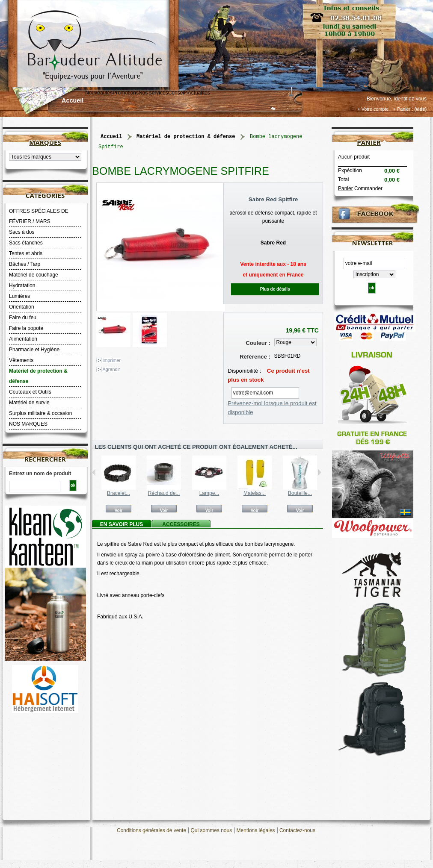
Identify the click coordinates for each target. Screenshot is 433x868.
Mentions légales (256, 830)
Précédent (94, 472)
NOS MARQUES (28, 424)
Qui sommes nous (211, 830)
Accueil (73, 100)
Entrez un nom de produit (40, 474)
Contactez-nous (297, 830)
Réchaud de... (164, 493)
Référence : (255, 357)
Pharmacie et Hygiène (34, 350)
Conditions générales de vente (151, 830)
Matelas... (255, 493)
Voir (119, 510)
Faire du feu (23, 318)
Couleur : (258, 343)
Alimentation (23, 339)
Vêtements (21, 360)
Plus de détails (275, 289)
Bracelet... (119, 493)
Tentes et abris (26, 253)
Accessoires (181, 524)
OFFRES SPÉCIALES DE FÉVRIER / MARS (39, 216)
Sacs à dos (22, 232)
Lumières (19, 296)
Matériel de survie (29, 403)
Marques (45, 142)
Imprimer (112, 360)
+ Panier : (403, 109)
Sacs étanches (26, 243)
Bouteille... (300, 493)
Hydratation (22, 285)
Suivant (319, 472)
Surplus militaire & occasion (40, 413)
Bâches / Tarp (25, 264)
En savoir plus (122, 524)
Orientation (22, 307)
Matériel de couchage (34, 275)
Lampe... (209, 493)
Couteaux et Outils (30, 392)
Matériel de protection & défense (38, 376)
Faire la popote (26, 328)
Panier (369, 142)
